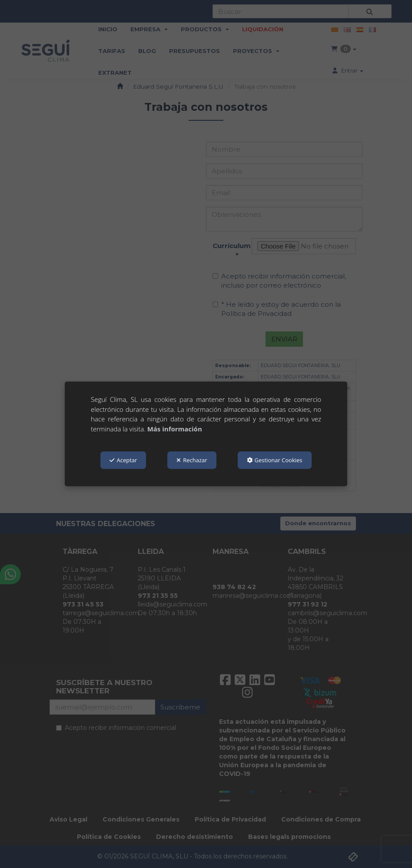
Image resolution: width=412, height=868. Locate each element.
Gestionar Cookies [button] (275, 460)
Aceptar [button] (123, 460)
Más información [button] (175, 429)
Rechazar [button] (192, 460)
